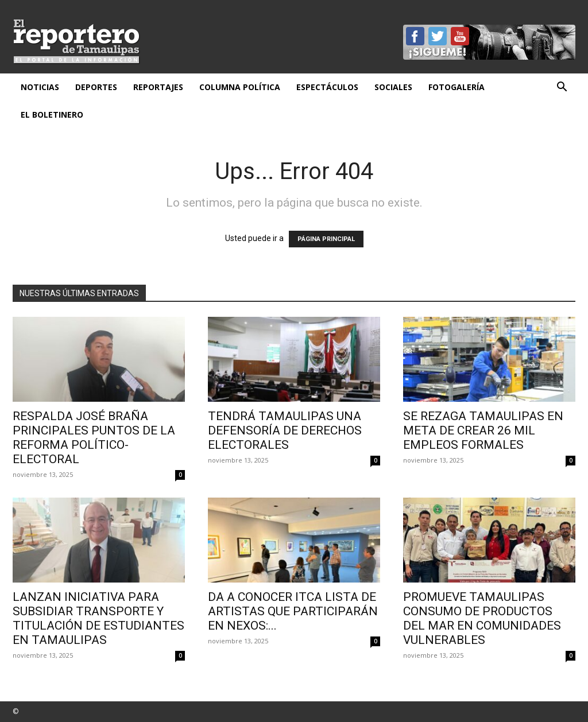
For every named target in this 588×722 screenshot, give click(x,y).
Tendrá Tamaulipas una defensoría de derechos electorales (285, 430)
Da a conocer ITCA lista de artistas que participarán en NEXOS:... (293, 611)
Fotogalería (457, 87)
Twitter (438, 36)
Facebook (415, 36)
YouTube (460, 36)
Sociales (393, 87)
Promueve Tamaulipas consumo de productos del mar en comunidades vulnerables (482, 618)
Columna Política (240, 87)
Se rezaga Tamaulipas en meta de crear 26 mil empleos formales (483, 430)
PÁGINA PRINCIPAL (326, 239)
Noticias (40, 87)
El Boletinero (52, 114)
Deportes (96, 87)
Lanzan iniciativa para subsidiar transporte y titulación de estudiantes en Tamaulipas (98, 618)
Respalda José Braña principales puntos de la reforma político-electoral (94, 438)
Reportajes (158, 87)
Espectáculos (327, 87)
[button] (562, 88)
